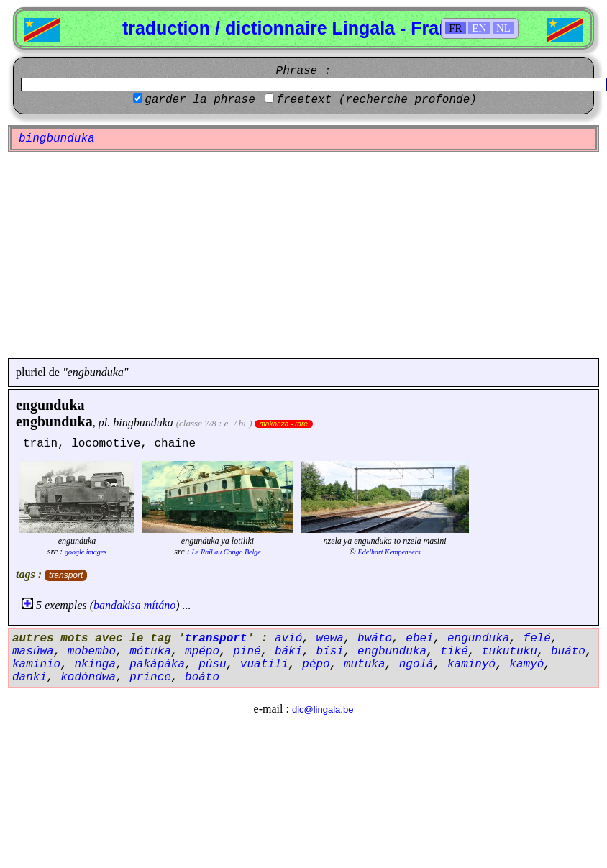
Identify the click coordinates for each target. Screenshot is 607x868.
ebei (419, 639)
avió (288, 639)
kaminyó (471, 664)
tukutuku (510, 652)
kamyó (526, 664)
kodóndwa (88, 677)
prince (150, 677)
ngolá (416, 664)
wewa (329, 639)
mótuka (150, 652)
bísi (329, 652)
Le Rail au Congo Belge (227, 552)
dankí (29, 677)
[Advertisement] (304, 255)
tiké (454, 652)
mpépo (202, 652)
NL (503, 28)
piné (247, 652)
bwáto (375, 639)
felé (537, 639)
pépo (316, 664)
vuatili (264, 664)
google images (86, 552)
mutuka (365, 664)
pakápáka (157, 664)
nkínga (95, 664)
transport (66, 575)
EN (479, 28)
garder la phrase (200, 100)
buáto (568, 652)
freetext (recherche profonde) (376, 100)
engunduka (50, 405)
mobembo (92, 652)
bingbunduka (143, 422)
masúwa (33, 652)
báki (288, 652)
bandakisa (117, 605)
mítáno (160, 605)
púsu (212, 664)
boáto (202, 677)
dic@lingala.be (323, 709)
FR (455, 28)
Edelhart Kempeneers (389, 552)
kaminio (36, 664)
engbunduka (54, 421)
